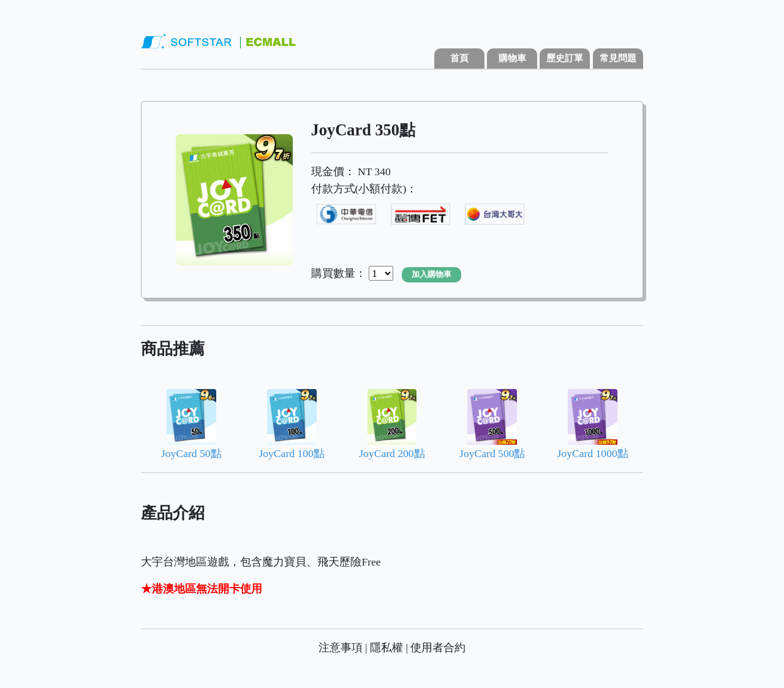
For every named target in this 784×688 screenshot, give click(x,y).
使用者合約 (438, 648)
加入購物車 (432, 274)
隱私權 (386, 648)
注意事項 (341, 648)
